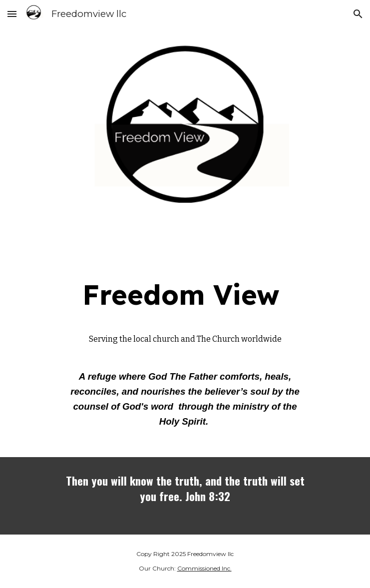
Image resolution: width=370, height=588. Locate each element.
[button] (12, 14)
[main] (185, 295)
